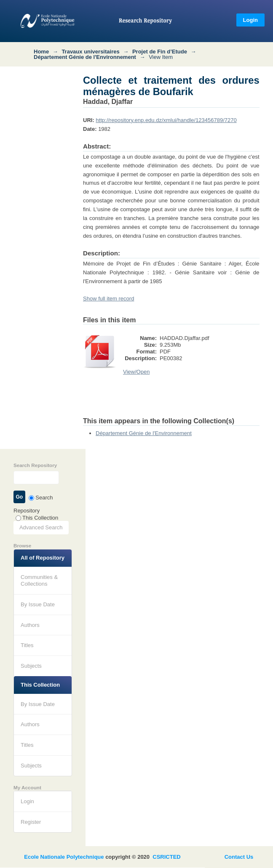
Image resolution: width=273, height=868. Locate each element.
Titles (27, 645)
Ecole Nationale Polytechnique (64, 857)
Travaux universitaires (90, 52)
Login (250, 20)
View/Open (136, 372)
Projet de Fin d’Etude (160, 52)
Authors (30, 625)
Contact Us (239, 857)
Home (41, 52)
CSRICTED (166, 857)
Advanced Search (41, 527)
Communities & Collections (39, 580)
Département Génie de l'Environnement (85, 57)
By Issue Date (38, 604)
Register (31, 822)
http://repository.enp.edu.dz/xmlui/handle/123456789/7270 (166, 120)
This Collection (37, 518)
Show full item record (108, 299)
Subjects (31, 666)
